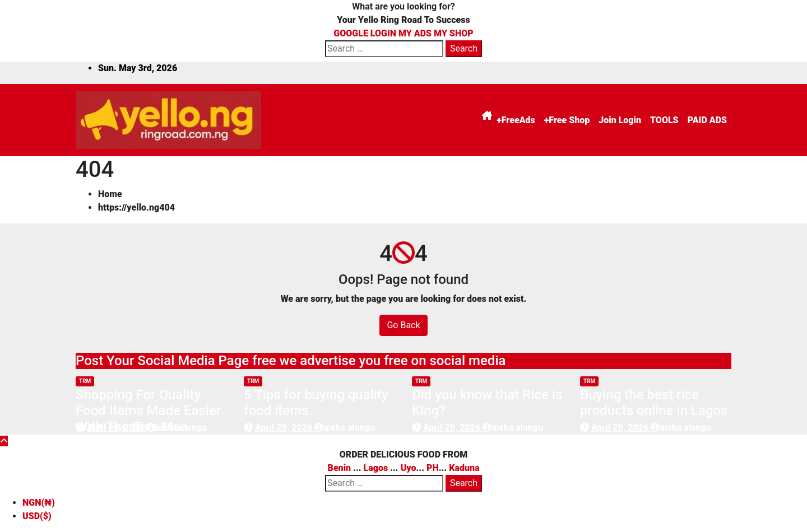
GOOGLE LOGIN (366, 33)
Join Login (620, 120)
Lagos (376, 468)
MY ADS (415, 33)
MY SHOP (454, 33)
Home (110, 194)
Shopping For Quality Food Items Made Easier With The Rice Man (148, 411)
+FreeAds (516, 120)
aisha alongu (177, 428)
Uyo (409, 468)
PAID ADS (707, 120)
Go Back (403, 325)
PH (433, 468)
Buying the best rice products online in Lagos (654, 403)
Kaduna (464, 468)
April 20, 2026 (117, 428)
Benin (340, 468)
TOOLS (664, 120)
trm (85, 381)
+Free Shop (567, 120)
